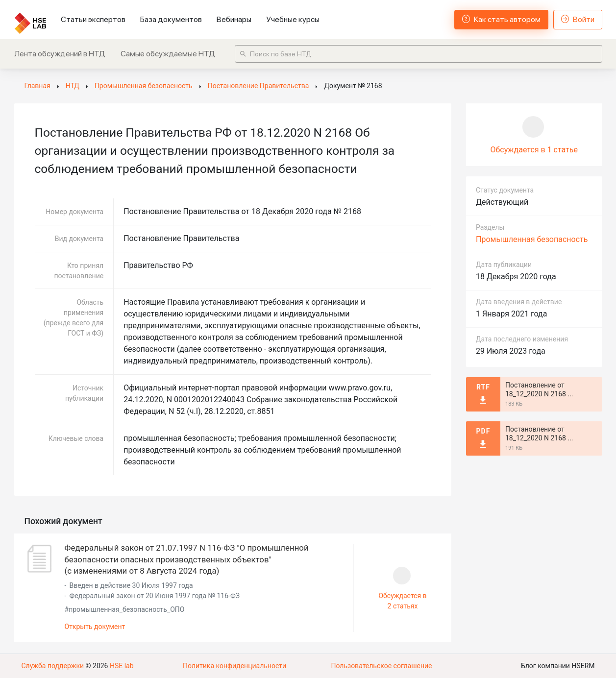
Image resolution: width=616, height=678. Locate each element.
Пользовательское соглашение (381, 666)
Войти (578, 19)
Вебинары (234, 19)
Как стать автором (501, 19)
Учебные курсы (293, 19)
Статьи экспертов (93, 19)
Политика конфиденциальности (234, 666)
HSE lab (122, 666)
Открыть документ (95, 627)
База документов (171, 19)
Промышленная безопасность (532, 239)
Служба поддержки (53, 666)
